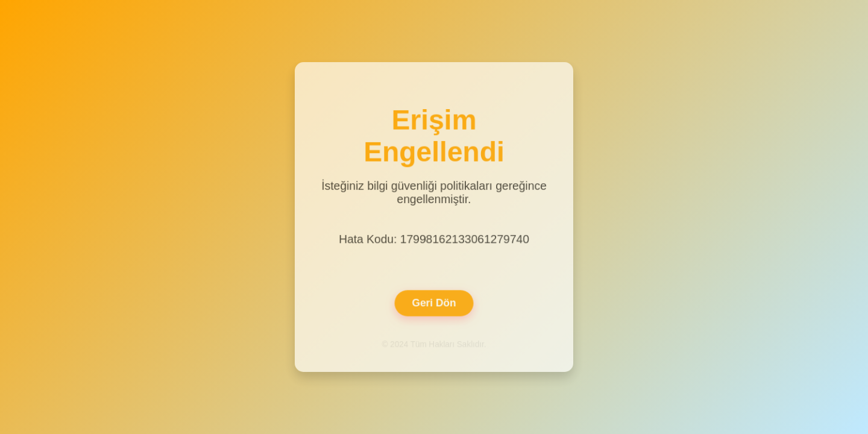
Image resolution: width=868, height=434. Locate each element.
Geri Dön (434, 301)
